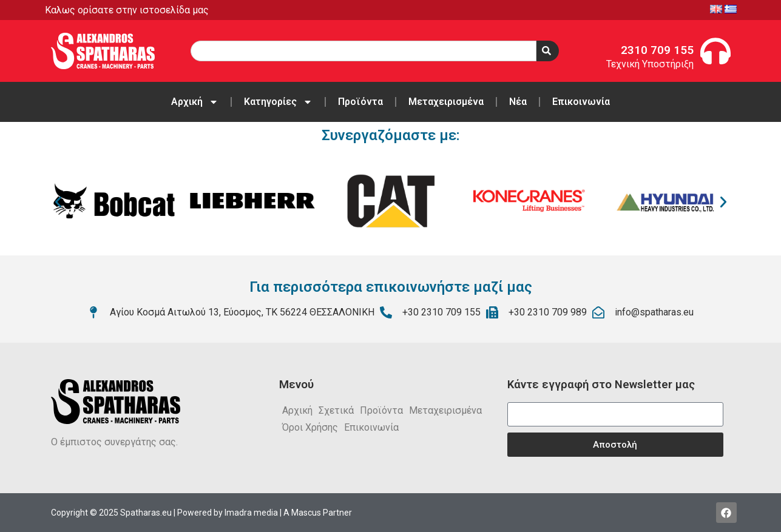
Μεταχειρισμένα (446, 102)
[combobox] (363, 51)
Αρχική (195, 102)
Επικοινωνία (581, 102)
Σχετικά (336, 410)
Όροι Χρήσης (310, 427)
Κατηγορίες (278, 102)
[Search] (548, 51)
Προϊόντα (360, 102)
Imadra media (251, 513)
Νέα (518, 102)
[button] (58, 202)
